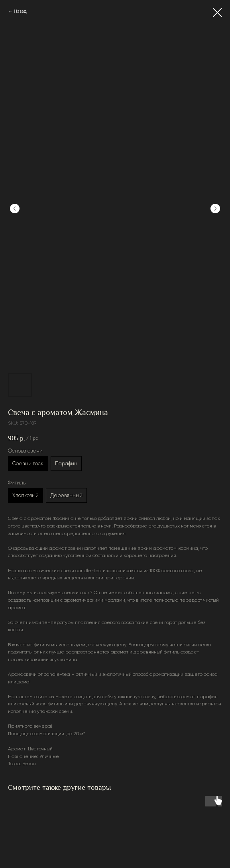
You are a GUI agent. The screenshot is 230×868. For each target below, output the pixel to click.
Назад (20, 11)
